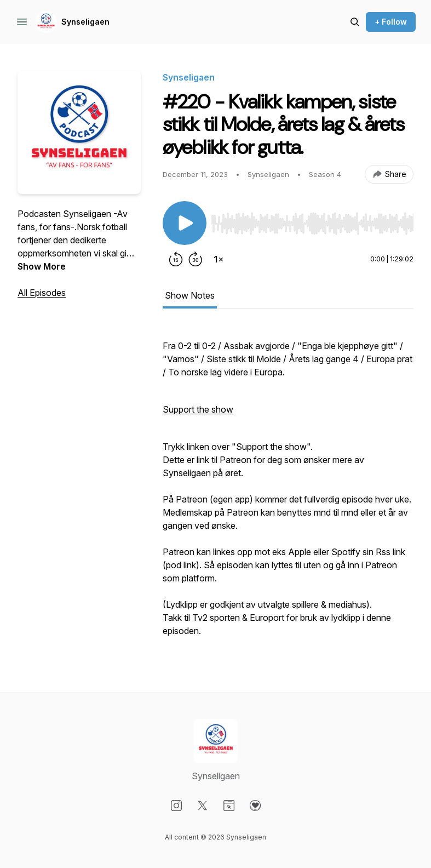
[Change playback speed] (219, 259)
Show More (42, 266)
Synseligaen (85, 22)
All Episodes (42, 293)
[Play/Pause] (185, 223)
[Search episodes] (355, 22)
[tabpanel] (288, 487)
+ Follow (391, 22)
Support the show (198, 409)
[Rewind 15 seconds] (176, 259)
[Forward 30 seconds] (196, 259)
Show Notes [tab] (190, 295)
